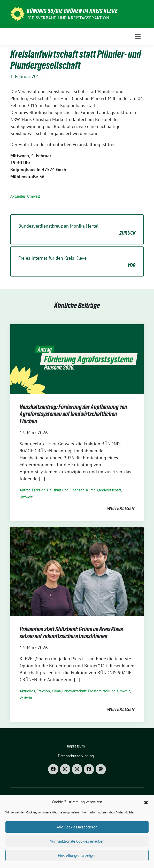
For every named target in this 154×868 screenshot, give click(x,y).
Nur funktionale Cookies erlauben (77, 847)
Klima (91, 490)
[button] (146, 808)
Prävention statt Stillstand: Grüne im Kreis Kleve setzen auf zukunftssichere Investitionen (71, 633)
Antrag (25, 490)
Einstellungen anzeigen (77, 861)
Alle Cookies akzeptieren (77, 833)
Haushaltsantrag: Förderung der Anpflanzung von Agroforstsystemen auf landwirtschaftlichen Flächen (73, 414)
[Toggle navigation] (138, 36)
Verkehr (26, 698)
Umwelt (34, 196)
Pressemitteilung (102, 691)
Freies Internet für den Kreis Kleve (77, 262)
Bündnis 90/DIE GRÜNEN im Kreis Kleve (72, 11)
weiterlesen (121, 508)
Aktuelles (18, 196)
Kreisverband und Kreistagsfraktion (68, 18)
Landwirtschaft (109, 490)
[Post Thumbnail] (77, 359)
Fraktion (39, 490)
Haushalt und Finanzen (66, 490)
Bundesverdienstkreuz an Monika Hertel (77, 230)
